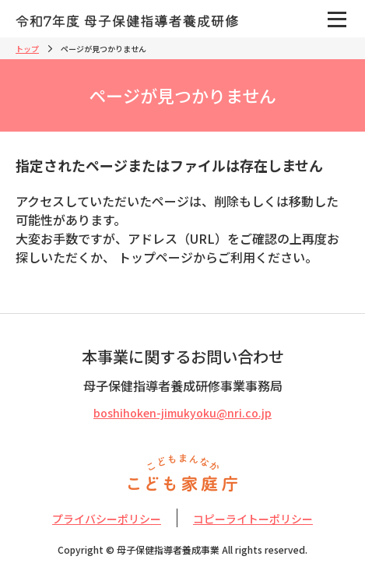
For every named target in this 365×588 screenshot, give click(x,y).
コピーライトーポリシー (253, 519)
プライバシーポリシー (107, 519)
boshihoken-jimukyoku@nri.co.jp (182, 413)
